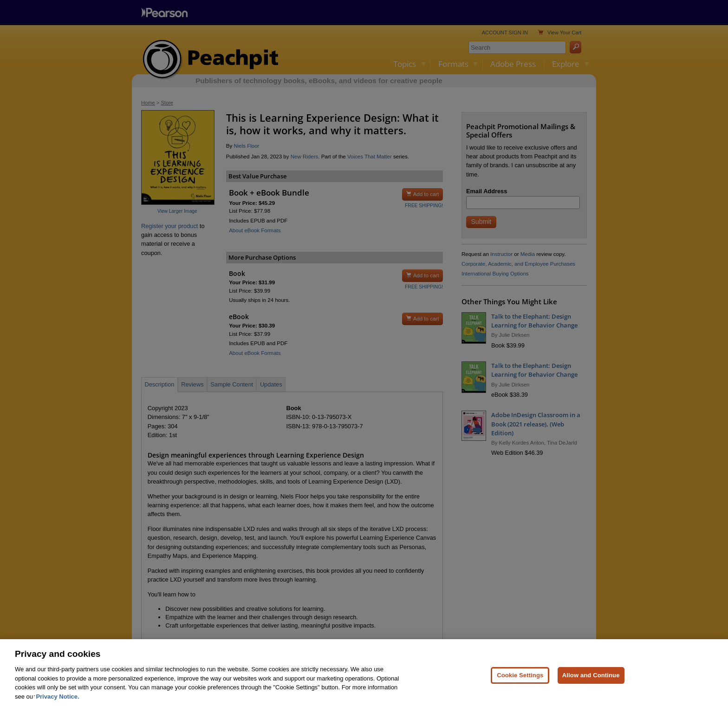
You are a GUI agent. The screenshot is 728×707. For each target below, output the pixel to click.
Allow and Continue (591, 680)
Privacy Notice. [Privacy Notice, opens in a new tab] (57, 702)
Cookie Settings (520, 680)
